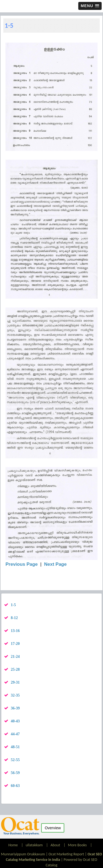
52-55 (15, 760)
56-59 (15, 773)
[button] (90, 6)
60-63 (15, 786)
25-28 (15, 669)
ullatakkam (34, 845)
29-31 (15, 682)
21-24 (15, 657)
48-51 (15, 747)
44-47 (15, 734)
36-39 (15, 708)
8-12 (14, 618)
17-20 (15, 644)
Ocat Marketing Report (66, 854)
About (55, 845)
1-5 (13, 605)
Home (14, 845)
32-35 (15, 695)
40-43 (15, 721)
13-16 (15, 631)
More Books (77, 845)
